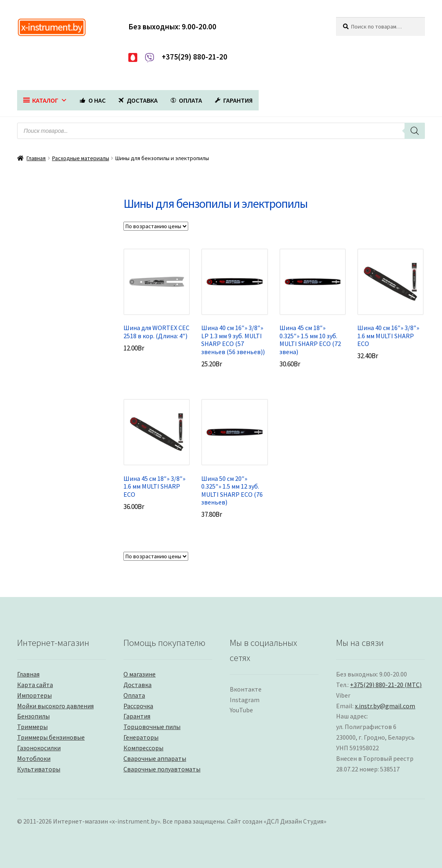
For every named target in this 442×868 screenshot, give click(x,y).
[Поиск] (415, 131)
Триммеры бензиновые (51, 737)
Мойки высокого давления (55, 706)
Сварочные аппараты (155, 758)
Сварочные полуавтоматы (162, 769)
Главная (36, 158)
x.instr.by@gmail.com (385, 706)
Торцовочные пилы (152, 727)
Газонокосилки (39, 748)
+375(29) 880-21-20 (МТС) (386, 685)
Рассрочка (138, 706)
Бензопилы (33, 716)
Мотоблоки (34, 758)
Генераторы (141, 737)
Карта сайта (35, 685)
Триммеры (32, 727)
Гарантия (137, 716)
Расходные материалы (81, 158)
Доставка (137, 685)
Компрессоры (143, 748)
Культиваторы (39, 769)
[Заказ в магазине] (156, 226)
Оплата (134, 695)
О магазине (140, 674)
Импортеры (34, 695)
